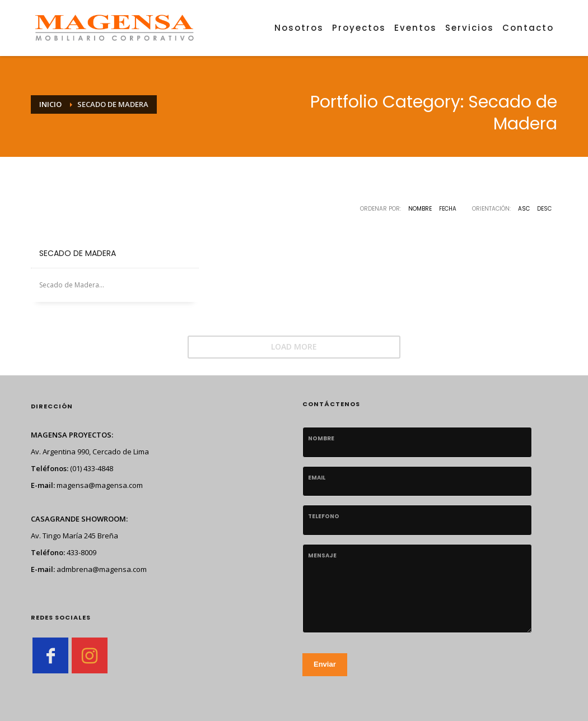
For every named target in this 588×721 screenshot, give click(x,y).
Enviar (325, 664)
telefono (324, 516)
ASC (524, 209)
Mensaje (322, 555)
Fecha (448, 209)
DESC (544, 209)
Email (317, 478)
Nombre (420, 209)
